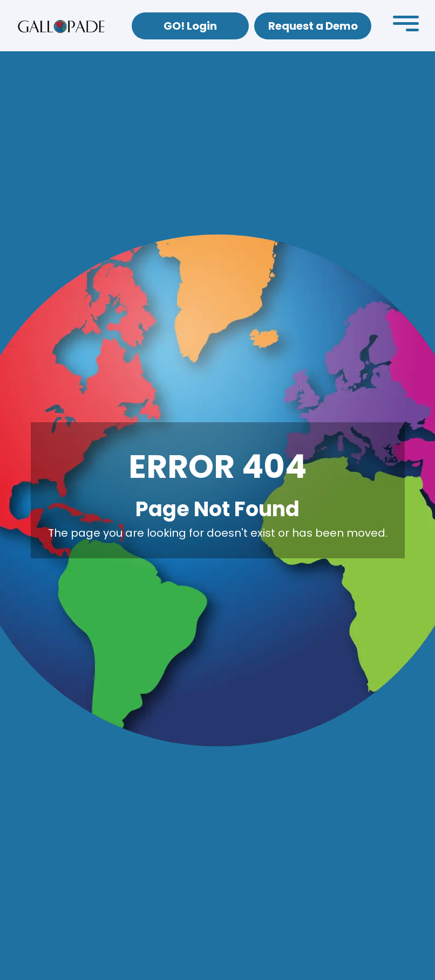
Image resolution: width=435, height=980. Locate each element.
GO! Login (190, 26)
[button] (406, 26)
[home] (61, 26)
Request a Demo (313, 26)
